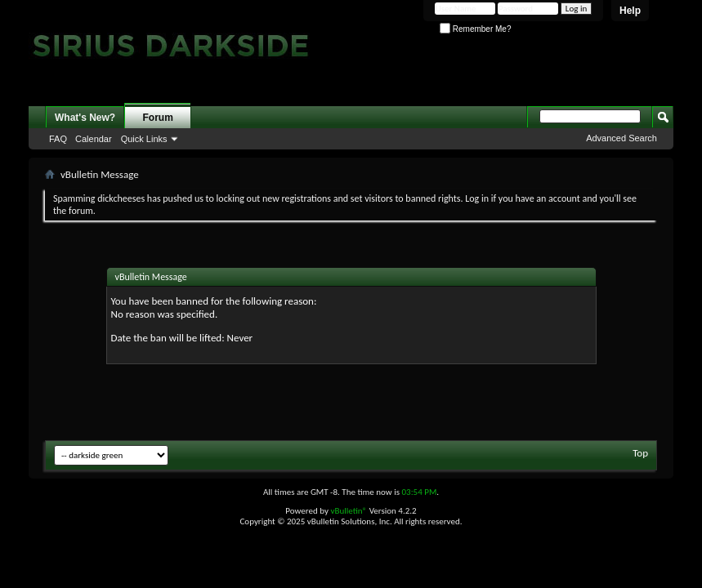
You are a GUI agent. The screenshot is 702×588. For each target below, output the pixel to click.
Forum (158, 118)
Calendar (94, 139)
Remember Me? (475, 29)
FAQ (58, 139)
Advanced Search (622, 138)
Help (630, 11)
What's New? (85, 118)
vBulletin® (349, 511)
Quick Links (144, 139)
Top (640, 453)
